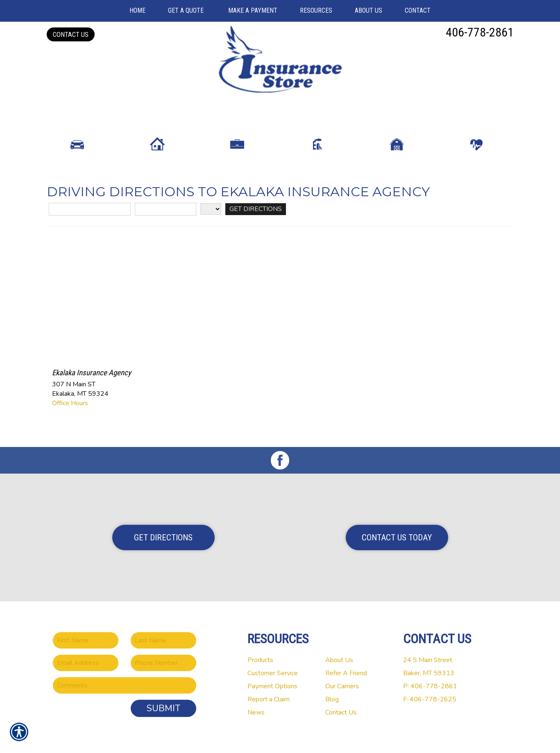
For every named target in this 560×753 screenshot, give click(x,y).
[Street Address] (90, 217)
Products (260, 640)
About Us (339, 640)
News (256, 692)
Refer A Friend (346, 653)
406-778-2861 (480, 32)
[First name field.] (86, 620)
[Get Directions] (256, 217)
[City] (166, 217)
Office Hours (70, 411)
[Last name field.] (163, 620)
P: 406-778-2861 (430, 666)
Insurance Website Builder (344, 736)
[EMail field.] (86, 643)
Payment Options (272, 666)
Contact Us (71, 34)
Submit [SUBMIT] (163, 688)
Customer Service (273, 653)
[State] (211, 216)
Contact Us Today (397, 517)
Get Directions (163, 517)
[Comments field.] (125, 665)
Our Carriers (342, 666)
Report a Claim (269, 679)
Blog (332, 679)
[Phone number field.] (163, 643)
